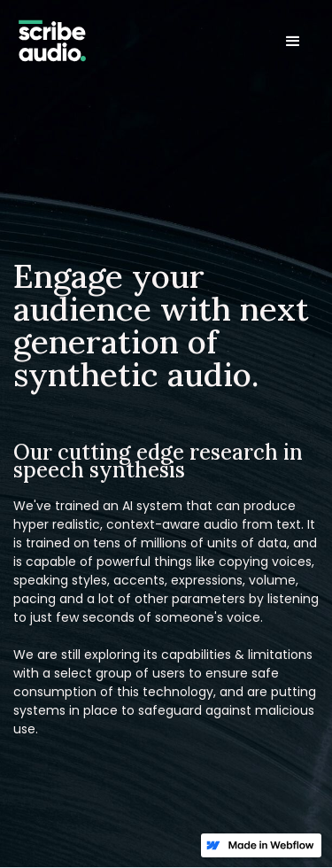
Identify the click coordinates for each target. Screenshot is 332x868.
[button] (293, 42)
